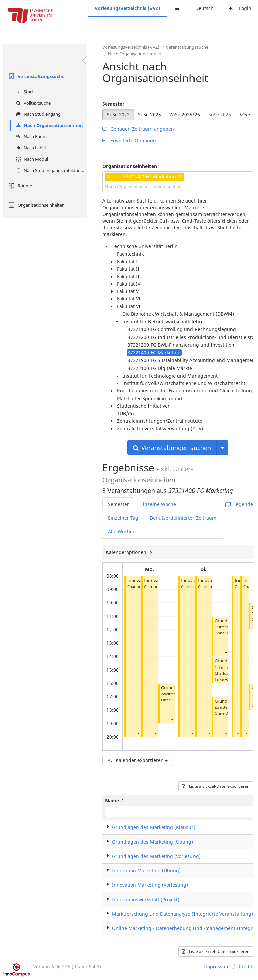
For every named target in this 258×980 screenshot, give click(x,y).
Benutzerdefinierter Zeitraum (183, 518)
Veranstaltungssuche (36, 76)
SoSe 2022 (118, 114)
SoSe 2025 (149, 114)
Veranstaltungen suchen (172, 448)
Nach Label (30, 148)
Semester (113, 104)
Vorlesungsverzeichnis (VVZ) (127, 8)
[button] (138, 733)
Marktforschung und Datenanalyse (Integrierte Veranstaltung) (182, 914)
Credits (247, 966)
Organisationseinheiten (36, 205)
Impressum (217, 966)
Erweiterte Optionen (129, 141)
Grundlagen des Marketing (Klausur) (154, 827)
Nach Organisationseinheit (49, 125)
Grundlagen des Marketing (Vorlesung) (156, 856)
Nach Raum (31, 136)
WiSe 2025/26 (185, 114)
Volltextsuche (33, 103)
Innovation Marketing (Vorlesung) (150, 885)
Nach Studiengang (38, 114)
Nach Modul (31, 159)
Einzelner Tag (123, 518)
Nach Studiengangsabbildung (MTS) (51, 170)
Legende (239, 504)
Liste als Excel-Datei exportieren (216, 786)
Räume (19, 186)
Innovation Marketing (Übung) (146, 871)
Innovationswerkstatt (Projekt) (146, 899)
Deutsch (204, 8)
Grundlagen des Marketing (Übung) (153, 842)
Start (24, 92)
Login (239, 8)
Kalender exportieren (137, 760)
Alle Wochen (122, 532)
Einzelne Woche (158, 504)
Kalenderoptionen (127, 552)
